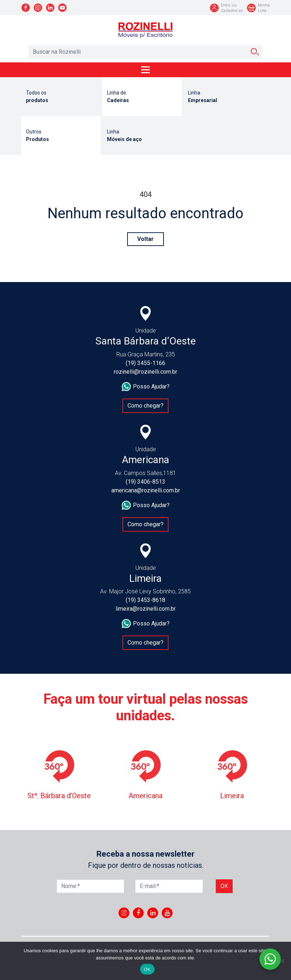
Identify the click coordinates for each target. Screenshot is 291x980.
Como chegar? (145, 406)
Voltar (145, 239)
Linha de (142, 97)
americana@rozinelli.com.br (146, 490)
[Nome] (91, 886)
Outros (61, 136)
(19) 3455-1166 (145, 363)
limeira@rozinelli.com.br (146, 609)
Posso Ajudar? (146, 387)
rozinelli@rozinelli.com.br (145, 372)
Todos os (61, 97)
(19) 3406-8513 (145, 482)
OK (147, 969)
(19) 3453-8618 (145, 600)
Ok (224, 886)
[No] (282, 961)
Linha (223, 97)
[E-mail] (169, 886)
